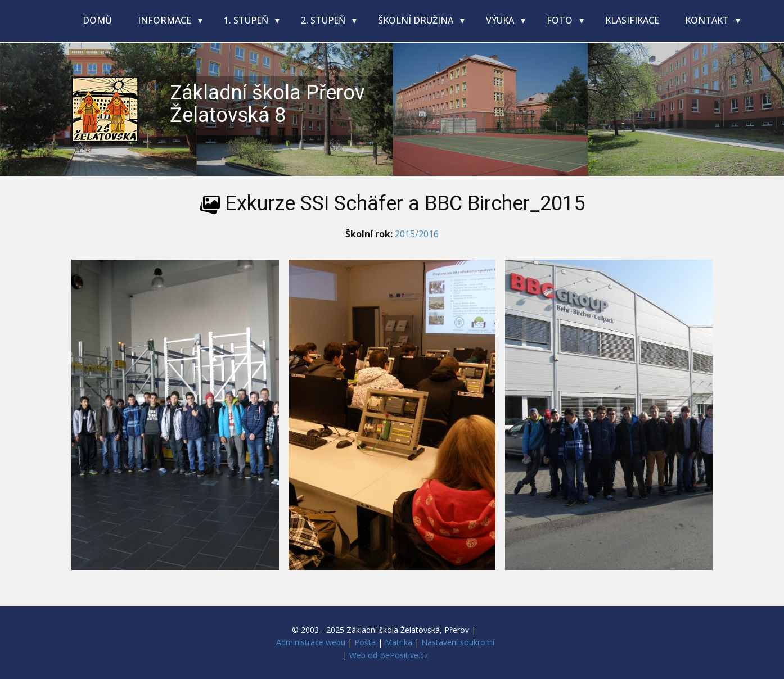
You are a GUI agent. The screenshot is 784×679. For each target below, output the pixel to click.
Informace (166, 20)
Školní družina (417, 20)
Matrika (398, 642)
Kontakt (708, 20)
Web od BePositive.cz (389, 655)
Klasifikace (632, 20)
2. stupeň (324, 20)
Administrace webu (311, 642)
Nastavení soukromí (458, 642)
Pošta (365, 642)
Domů (97, 20)
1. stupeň (247, 20)
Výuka (501, 20)
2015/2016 (417, 234)
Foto (561, 20)
